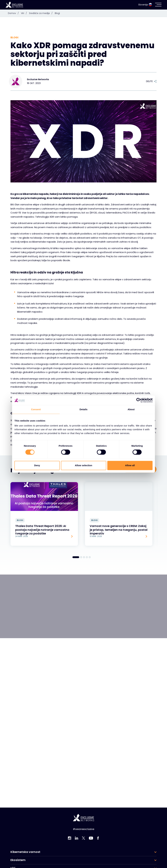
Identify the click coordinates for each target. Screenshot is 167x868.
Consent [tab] (36, 409)
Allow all (130, 465)
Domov (14, 13)
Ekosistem (18, 860)
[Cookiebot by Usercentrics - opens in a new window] (139, 400)
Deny (37, 465)
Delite (151, 81)
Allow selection (83, 465)
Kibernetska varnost (25, 852)
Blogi (57, 13)
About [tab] (131, 409)
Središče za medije (42, 13)
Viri (25, 13)
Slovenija (145, 5)
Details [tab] (83, 409)
